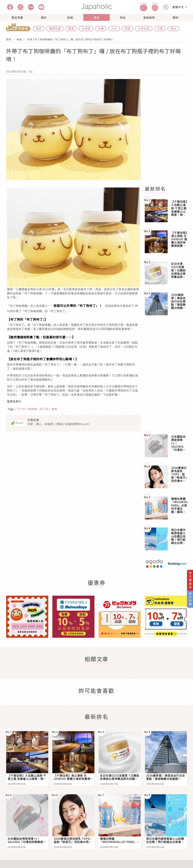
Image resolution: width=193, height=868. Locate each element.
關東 (71, 28)
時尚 (123, 17)
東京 (39, 28)
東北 (173, 28)
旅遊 (70, 17)
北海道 (86, 28)
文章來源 (33, 420)
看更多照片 (14, 401)
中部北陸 (144, 28)
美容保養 (17, 17)
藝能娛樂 (149, 17)
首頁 (9, 39)
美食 (96, 17)
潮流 (44, 17)
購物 (176, 17)
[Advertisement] (168, 130)
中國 (160, 28)
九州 (114, 28)
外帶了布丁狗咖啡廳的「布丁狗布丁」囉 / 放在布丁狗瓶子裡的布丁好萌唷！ (71, 39)
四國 (127, 28)
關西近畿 (55, 28)
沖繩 (101, 28)
